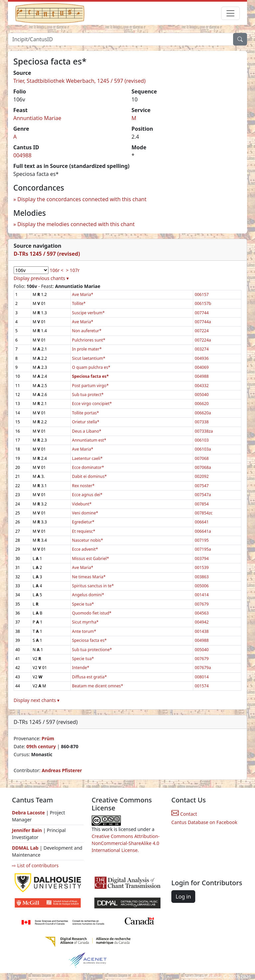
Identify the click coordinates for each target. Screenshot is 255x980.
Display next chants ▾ (37, 700)
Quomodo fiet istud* (92, 613)
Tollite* (79, 303)
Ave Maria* (83, 294)
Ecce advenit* (85, 549)
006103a (203, 449)
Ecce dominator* (88, 467)
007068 (202, 458)
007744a (203, 322)
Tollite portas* (85, 413)
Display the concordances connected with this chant (82, 199)
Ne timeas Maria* (89, 577)
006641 (202, 522)
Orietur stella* (86, 422)
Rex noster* (83, 486)
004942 (202, 622)
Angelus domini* (88, 595)
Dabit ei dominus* (89, 476)
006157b (203, 303)
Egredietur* (83, 522)
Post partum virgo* (90, 386)
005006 (202, 586)
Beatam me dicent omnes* (98, 686)
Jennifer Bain (28, 830)
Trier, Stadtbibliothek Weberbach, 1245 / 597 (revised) (79, 81)
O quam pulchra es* (91, 367)
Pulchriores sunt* (89, 340)
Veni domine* (85, 513)
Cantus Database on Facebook (204, 822)
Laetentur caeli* (87, 458)
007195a (203, 549)
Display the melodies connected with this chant (76, 224)
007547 (202, 486)
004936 (202, 358)
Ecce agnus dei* (87, 495)
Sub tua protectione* (92, 650)
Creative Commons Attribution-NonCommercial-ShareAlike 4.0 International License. (126, 843)
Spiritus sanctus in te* (93, 586)
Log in (183, 897)
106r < (57, 270)
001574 (202, 686)
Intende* (81, 668)
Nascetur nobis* (87, 540)
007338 (202, 422)
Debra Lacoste (28, 813)
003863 (202, 577)
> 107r (73, 270)
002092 (202, 476)
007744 (202, 313)
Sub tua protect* (88, 395)
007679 (202, 604)
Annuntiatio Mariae (37, 118)
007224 (202, 331)
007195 (202, 540)
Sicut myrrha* (85, 622)
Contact (184, 814)
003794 (202, 559)
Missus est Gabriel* (90, 559)
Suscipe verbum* (88, 313)
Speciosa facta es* (89, 640)
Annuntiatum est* (89, 440)
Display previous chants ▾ (41, 278)
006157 (202, 294)
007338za (204, 431)
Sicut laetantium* (89, 358)
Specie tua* (83, 604)
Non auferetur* (87, 331)
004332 (202, 386)
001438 (202, 631)
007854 (202, 504)
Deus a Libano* (87, 431)
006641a (203, 531)
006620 (202, 404)
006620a (203, 413)
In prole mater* (87, 349)
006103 (202, 440)
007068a (203, 467)
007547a (203, 495)
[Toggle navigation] (230, 13)
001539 (202, 567)
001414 (202, 595)
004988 (22, 155)
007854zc (204, 513)
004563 (202, 613)
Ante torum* (84, 631)
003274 (202, 349)
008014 (202, 677)
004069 (202, 367)
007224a (203, 340)
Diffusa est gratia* (89, 677)
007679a (203, 668)
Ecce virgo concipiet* (92, 404)
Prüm (48, 738)
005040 (202, 395)
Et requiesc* (84, 531)
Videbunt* (82, 504)
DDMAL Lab (25, 848)
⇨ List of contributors (35, 865)
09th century (41, 746)
